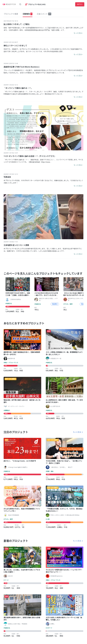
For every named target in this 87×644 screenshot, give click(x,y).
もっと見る (77, 432)
